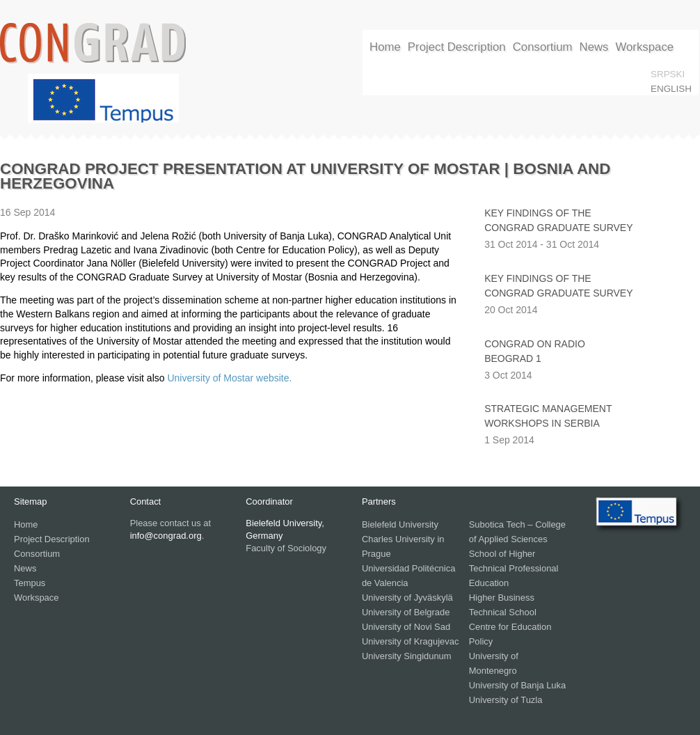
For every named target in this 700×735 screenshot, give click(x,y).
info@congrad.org (166, 536)
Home (385, 47)
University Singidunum (407, 656)
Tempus (30, 583)
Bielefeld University (400, 524)
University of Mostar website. (229, 378)
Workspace (644, 47)
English (671, 89)
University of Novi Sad (406, 627)
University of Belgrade (406, 612)
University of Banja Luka (518, 685)
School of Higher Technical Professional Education (514, 568)
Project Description (457, 47)
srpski (668, 74)
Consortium (543, 47)
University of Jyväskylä (407, 598)
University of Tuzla (506, 700)
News (594, 47)
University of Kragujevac (411, 641)
